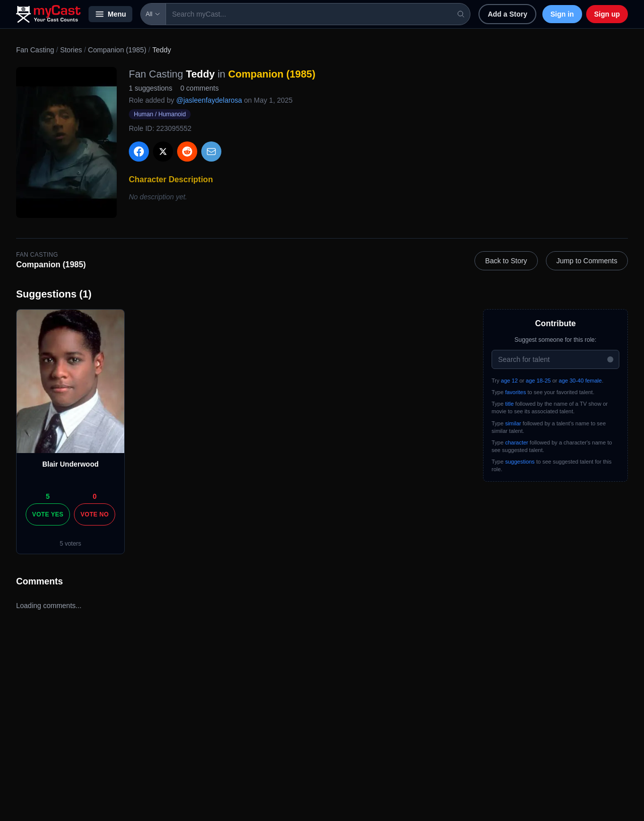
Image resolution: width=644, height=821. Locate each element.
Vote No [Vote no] (95, 514)
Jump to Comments (587, 261)
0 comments (199, 88)
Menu (110, 14)
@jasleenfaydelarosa (209, 100)
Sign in (562, 14)
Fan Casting (35, 50)
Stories (71, 50)
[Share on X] (163, 152)
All (153, 14)
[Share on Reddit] (187, 152)
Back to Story (506, 261)
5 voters (71, 544)
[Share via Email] (211, 152)
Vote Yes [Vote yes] (48, 514)
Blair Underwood (70, 464)
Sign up (607, 14)
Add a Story (507, 14)
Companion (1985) (117, 50)
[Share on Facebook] (139, 152)
